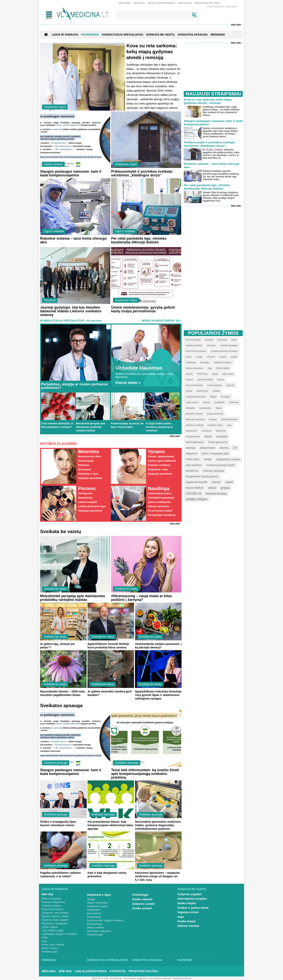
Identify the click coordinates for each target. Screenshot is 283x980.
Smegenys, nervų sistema (55, 913)
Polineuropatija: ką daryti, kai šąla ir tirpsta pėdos (127, 425)
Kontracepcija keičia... (160, 493)
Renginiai (50, 300)
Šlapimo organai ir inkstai (55, 916)
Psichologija (140, 895)
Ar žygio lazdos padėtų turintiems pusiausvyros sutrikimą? (159, 427)
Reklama (125, 3)
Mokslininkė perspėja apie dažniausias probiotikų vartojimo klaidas (91, 427)
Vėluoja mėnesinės (158, 506)
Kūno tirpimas (94, 913)
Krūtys (45, 938)
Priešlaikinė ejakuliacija (161, 498)
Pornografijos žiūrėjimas (162, 515)
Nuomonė (185, 960)
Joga (181, 917)
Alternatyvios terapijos (192, 899)
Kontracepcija (86, 461)
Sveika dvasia (187, 921)
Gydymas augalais (190, 894)
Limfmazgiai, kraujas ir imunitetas (59, 934)
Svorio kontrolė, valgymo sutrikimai (105, 920)
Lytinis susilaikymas (159, 502)
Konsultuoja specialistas (62, 320)
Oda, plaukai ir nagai (53, 930)
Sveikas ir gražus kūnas (193, 908)
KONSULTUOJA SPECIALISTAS (122, 35)
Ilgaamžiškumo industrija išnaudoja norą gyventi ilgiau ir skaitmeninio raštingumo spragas (158, 695)
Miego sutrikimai (96, 928)
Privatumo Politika (207, 3)
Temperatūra (94, 910)
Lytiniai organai (50, 927)
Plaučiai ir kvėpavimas (54, 902)
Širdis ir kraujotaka (52, 899)
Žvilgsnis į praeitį (143, 904)
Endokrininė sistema (52, 909)
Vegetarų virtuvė (188, 912)
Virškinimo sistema (52, 906)
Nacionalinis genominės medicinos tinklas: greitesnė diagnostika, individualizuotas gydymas (158, 825)
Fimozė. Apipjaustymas (161, 457)
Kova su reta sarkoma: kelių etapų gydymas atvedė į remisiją (152, 52)
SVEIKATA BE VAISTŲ (160, 35)
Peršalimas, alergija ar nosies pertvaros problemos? (74, 386)
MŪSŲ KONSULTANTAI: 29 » (162, 320)
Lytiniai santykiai (87, 502)
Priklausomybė (95, 924)
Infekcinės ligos (95, 935)
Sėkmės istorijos (188, 926)
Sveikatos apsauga (56, 763)
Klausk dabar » (128, 383)
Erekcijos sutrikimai (159, 465)
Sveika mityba (187, 903)
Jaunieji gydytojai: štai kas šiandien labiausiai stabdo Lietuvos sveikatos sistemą (71, 311)
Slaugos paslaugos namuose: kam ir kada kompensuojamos (71, 173)
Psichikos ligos (50, 952)
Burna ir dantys (50, 948)
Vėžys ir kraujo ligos (98, 903)
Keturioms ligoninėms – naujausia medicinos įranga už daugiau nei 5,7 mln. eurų (157, 876)
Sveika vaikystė (142, 899)
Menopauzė (84, 469)
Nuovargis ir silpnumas (99, 931)
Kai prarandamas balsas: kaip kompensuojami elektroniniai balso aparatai (110, 825)
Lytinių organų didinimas (162, 461)
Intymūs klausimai (58, 444)
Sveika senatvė (53, 164)
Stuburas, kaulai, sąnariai (55, 920)
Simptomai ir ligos (55, 107)
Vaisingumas (85, 493)
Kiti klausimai (94, 321)
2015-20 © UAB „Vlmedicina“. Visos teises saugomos (120, 978)
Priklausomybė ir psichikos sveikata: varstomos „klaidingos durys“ (142, 173)
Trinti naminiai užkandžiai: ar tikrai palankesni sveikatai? (57, 425)
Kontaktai (185, 3)
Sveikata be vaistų (55, 589)
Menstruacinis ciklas (90, 457)
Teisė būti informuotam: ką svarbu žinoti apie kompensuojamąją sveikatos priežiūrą (145, 774)
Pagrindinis (90, 35)
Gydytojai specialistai (90, 478)
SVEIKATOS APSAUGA (193, 35)
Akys (44, 941)
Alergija (91, 899)
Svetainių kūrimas (182, 978)
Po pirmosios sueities (160, 511)
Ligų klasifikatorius (161, 3)
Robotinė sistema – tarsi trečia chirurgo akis (73, 240)
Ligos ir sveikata (65, 35)
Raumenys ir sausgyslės (55, 923)
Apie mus (139, 3)
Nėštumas (84, 465)
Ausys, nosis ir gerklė (53, 945)
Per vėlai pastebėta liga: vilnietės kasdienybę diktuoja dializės (139, 240)
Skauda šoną (94, 917)
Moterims (89, 451)
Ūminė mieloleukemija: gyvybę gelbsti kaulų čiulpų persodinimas (143, 309)
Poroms (87, 488)
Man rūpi (48, 894)
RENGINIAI (218, 35)
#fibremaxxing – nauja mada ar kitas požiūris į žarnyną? (141, 598)
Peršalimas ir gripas (97, 906)
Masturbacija (85, 498)
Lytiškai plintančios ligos (92, 506)
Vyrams (156, 451)
